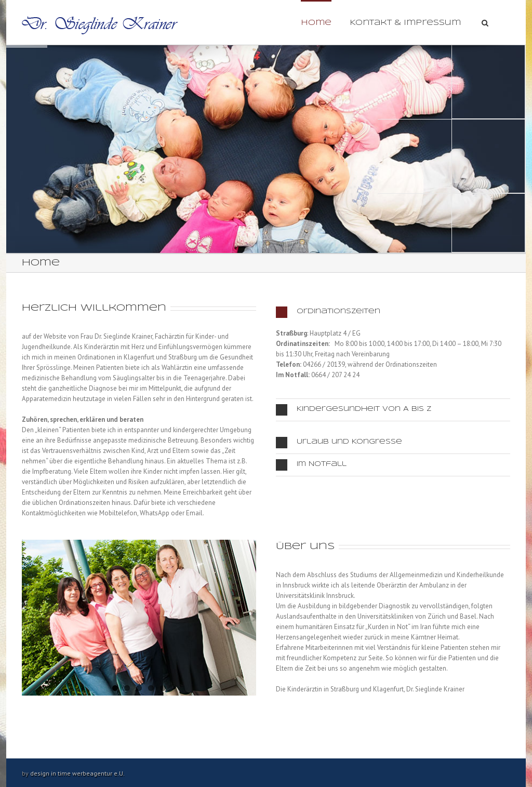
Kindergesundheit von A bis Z (354, 410)
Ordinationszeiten (328, 312)
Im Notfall (311, 465)
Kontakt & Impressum (405, 23)
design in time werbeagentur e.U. (77, 773)
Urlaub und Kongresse (339, 443)
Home (316, 23)
